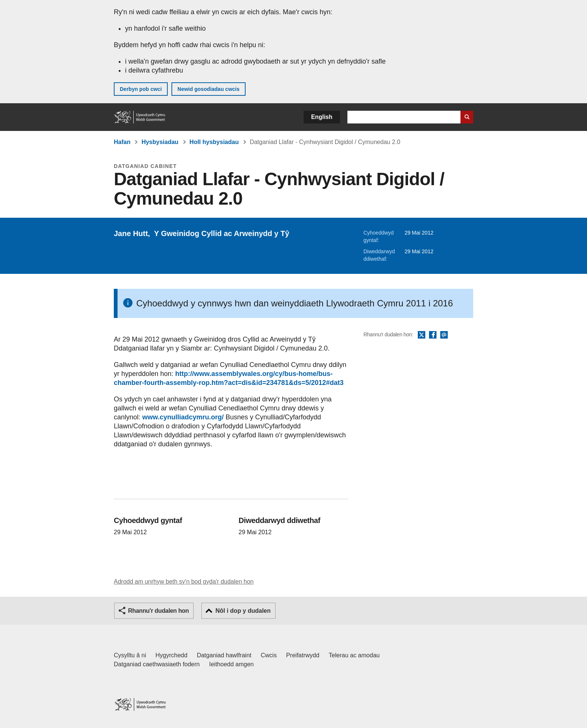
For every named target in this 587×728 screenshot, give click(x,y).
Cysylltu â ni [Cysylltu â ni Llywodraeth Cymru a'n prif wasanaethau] (130, 655)
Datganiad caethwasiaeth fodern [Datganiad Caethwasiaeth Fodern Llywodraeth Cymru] (157, 664)
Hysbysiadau (160, 142)
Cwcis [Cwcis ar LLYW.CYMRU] (269, 655)
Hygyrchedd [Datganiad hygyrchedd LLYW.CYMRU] (171, 655)
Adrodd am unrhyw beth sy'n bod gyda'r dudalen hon (184, 582)
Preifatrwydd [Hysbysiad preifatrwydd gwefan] (303, 655)
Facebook (433, 335)
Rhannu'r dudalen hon (158, 611)
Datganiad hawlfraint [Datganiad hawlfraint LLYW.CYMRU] (224, 655)
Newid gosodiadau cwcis (209, 89)
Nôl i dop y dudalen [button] (243, 611)
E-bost (444, 335)
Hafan (122, 142)
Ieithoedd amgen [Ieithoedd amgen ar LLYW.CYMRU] (232, 664)
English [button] (322, 117)
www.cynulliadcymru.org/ (183, 417)
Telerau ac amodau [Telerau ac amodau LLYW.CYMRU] (354, 655)
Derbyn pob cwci (141, 89)
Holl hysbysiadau (214, 142)
